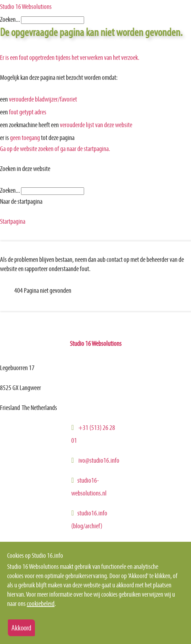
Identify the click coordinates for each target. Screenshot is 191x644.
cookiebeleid (41, 603)
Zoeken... (10, 19)
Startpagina (13, 221)
